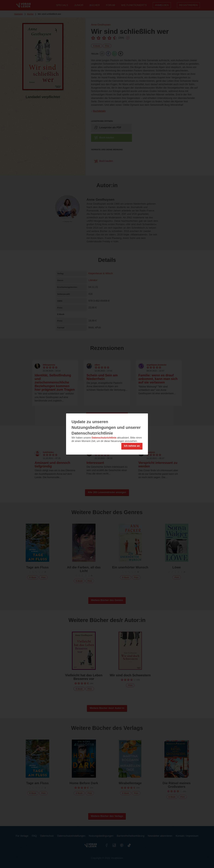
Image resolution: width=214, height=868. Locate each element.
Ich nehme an (132, 446)
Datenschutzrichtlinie (104, 438)
